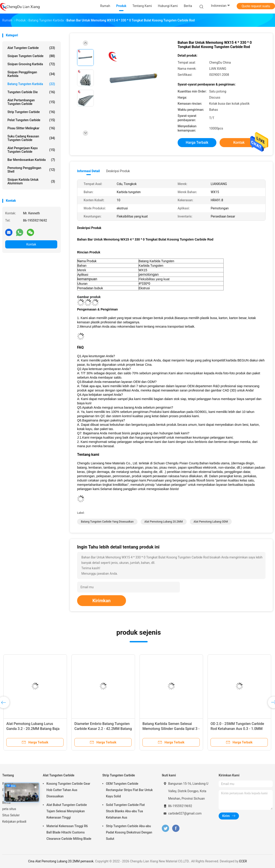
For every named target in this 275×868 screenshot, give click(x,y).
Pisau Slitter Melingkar (31, 128)
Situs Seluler (11, 815)
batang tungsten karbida (31, 84)
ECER (243, 861)
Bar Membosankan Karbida (31, 160)
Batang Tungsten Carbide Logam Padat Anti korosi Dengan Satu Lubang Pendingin (237, 729)
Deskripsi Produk (118, 171)
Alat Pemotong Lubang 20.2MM (164, 522)
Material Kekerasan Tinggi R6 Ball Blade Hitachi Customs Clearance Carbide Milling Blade (69, 832)
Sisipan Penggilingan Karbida (31, 74)
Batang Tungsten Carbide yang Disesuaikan (107, 522)
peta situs (9, 809)
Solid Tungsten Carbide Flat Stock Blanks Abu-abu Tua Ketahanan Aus (125, 811)
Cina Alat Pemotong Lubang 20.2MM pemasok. (62, 861)
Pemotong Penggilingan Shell (31, 170)
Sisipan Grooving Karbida (31, 64)
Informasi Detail (88, 171)
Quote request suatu (256, 6)
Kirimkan (102, 601)
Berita (6, 803)
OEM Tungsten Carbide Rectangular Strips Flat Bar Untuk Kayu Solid (129, 790)
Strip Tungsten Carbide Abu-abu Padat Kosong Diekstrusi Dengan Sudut (129, 832)
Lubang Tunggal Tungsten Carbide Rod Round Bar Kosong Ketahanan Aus (102, 729)
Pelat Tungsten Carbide (31, 120)
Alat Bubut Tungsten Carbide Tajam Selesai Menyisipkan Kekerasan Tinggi (67, 811)
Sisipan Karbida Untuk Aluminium (31, 181)
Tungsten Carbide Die (31, 92)
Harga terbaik (197, 142)
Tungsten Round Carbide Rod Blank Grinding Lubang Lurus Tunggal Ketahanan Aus (171, 729)
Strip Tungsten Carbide (31, 112)
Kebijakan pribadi (14, 822)
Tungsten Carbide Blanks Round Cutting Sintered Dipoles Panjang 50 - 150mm (33, 729)
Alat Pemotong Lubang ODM (211, 522)
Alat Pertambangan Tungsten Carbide (31, 102)
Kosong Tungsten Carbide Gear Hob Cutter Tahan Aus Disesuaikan (68, 790)
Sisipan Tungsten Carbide (31, 56)
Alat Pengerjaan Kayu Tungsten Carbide (31, 150)
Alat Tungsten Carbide (31, 48)
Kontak (31, 244)
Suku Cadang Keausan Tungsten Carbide (31, 138)
